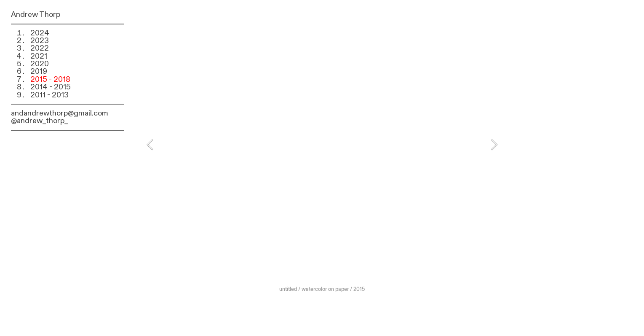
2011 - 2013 (49, 95)
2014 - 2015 (51, 87)
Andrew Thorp (36, 15)
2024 (40, 33)
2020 (40, 64)
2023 (40, 41)
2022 (40, 48)
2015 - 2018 (50, 79)
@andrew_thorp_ (40, 121)
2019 (39, 71)
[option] (322, 153)
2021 (39, 56)
